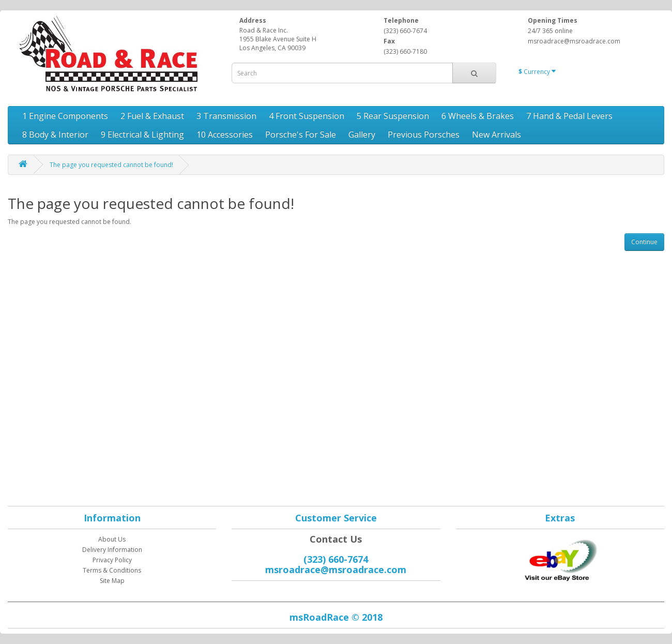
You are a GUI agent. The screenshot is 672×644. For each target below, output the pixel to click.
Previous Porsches (424, 134)
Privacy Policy (112, 560)
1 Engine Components (65, 116)
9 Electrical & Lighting (142, 134)
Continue (644, 242)
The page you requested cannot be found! (111, 165)
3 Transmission (226, 116)
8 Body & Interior (55, 134)
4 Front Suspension (307, 116)
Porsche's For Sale (301, 134)
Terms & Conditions (112, 570)
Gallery (362, 134)
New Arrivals (497, 134)
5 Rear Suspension (393, 116)
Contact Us (336, 539)
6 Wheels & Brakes (478, 116)
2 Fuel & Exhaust (152, 116)
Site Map (112, 581)
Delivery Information (112, 550)
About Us (112, 539)
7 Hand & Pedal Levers (569, 116)
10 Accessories (225, 134)
